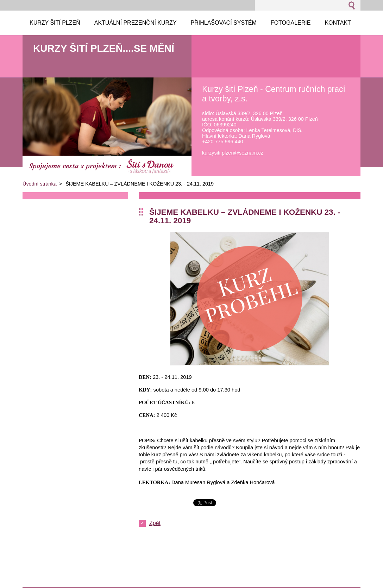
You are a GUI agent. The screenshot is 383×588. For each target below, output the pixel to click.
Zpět (155, 523)
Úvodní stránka (40, 184)
